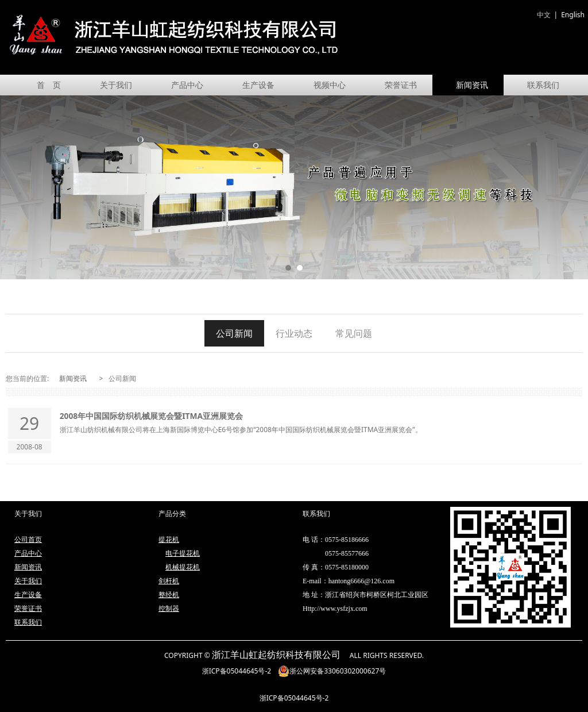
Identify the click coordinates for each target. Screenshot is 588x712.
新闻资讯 (472, 85)
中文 (544, 15)
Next (572, 187)
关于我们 (116, 85)
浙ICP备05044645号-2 (237, 671)
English (573, 15)
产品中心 (187, 85)
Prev (16, 187)
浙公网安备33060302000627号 (332, 671)
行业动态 (294, 333)
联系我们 (543, 85)
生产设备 (258, 85)
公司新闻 (234, 333)
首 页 (49, 85)
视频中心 (330, 85)
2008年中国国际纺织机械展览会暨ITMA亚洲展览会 (151, 416)
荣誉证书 (401, 85)
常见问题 (354, 333)
